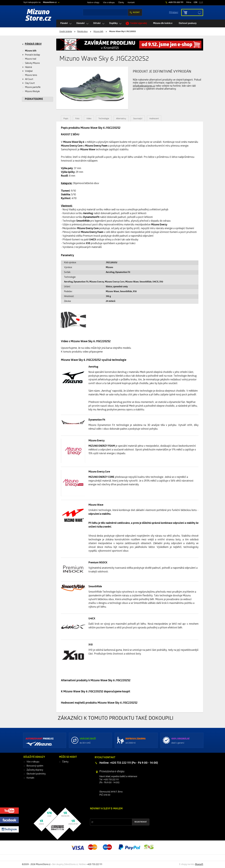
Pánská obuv (82, 32)
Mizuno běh (98, 32)
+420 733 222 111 (175, 2)
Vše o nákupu (109, 3)
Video (89, 119)
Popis (66, 119)
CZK (196, 2)
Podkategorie (34, 99)
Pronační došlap (32, 55)
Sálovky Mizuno (32, 63)
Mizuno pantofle (33, 87)
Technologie (104, 119)
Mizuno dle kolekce (163, 23)
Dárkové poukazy (188, 23)
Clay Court (30, 83)
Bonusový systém (35, 766)
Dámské (81, 23)
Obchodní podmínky (36, 774)
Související (138, 119)
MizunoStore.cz (50, 2)
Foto (77, 119)
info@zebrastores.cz (144, 86)
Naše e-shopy (93, 3)
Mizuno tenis (31, 75)
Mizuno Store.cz (38, 16)
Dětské (97, 23)
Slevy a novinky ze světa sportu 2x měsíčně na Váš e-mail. (117, 815)
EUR (201, 2)
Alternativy (121, 119)
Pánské (64, 23)
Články (121, 3)
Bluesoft (199, 864)
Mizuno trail (31, 59)
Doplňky (113, 23)
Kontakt (131, 3)
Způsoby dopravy (35, 770)
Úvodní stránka (66, 32)
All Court (29, 79)
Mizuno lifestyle (32, 92)
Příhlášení (174, 12)
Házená (28, 67)
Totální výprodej (139, 23)
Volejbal (29, 71)
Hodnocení (154, 119)
